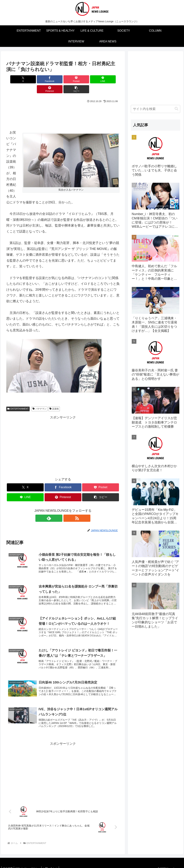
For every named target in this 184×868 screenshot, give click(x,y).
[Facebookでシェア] (34, 79)
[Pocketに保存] (53, 79)
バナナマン (39, 399)
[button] (110, 79)
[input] (155, 109)
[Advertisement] (63, 105)
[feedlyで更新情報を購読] (59, 508)
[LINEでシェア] (73, 79)
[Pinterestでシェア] (92, 79)
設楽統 (54, 399)
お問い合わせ (54, 863)
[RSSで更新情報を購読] (67, 508)
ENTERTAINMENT (18, 399)
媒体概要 (8, 863)
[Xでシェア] (15, 79)
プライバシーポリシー (30, 863)
